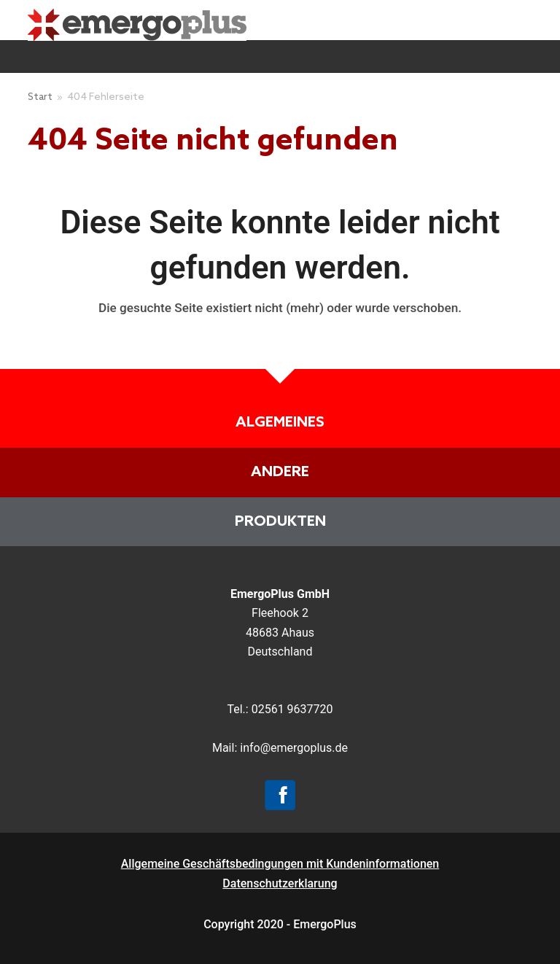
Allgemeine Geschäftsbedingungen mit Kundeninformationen (280, 864)
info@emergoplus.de (294, 748)
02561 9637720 (292, 709)
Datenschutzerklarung (280, 883)
